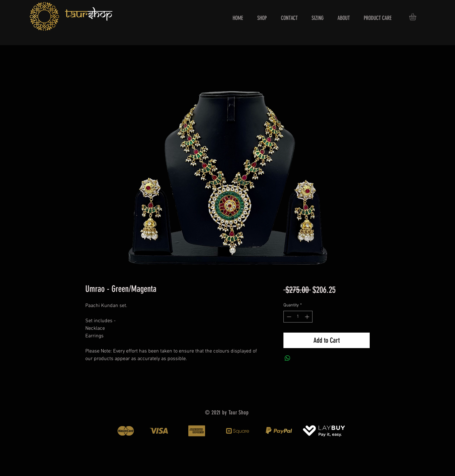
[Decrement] (288, 317)
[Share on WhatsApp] (288, 358)
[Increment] (308, 317)
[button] (417, 17)
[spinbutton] (298, 317)
